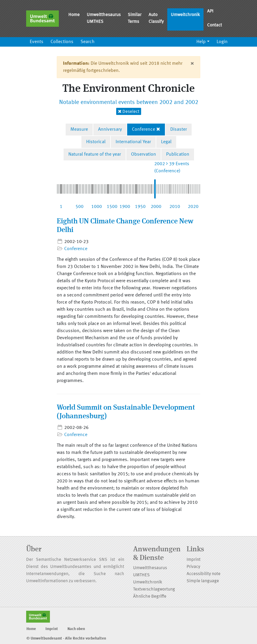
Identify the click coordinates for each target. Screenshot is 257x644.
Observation (144, 154)
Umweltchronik (185, 15)
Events (37, 42)
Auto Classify (156, 18)
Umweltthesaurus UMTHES (104, 18)
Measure (79, 130)
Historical (96, 142)
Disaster (179, 130)
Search (87, 42)
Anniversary (110, 130)
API (210, 11)
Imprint (194, 560)
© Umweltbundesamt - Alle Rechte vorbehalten (66, 639)
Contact (215, 25)
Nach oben (76, 629)
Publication (178, 154)
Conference (144, 130)
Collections (62, 42)
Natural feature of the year (95, 154)
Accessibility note (204, 574)
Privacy (193, 567)
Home (74, 15)
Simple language (203, 581)
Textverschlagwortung (154, 589)
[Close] (192, 64)
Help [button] (201, 42)
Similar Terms (135, 18)
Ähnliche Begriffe (150, 597)
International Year (133, 142)
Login (222, 42)
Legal (166, 142)
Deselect (129, 112)
